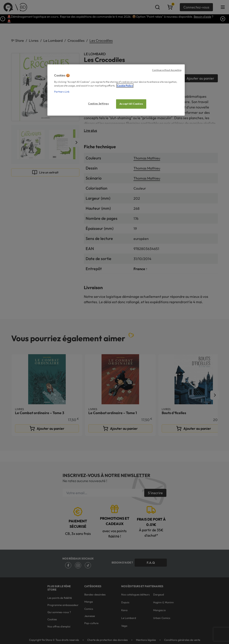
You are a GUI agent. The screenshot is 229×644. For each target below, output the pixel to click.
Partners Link (62, 92)
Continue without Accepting (167, 70)
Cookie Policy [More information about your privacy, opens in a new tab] (125, 86)
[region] (116, 90)
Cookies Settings (98, 104)
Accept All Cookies (131, 104)
